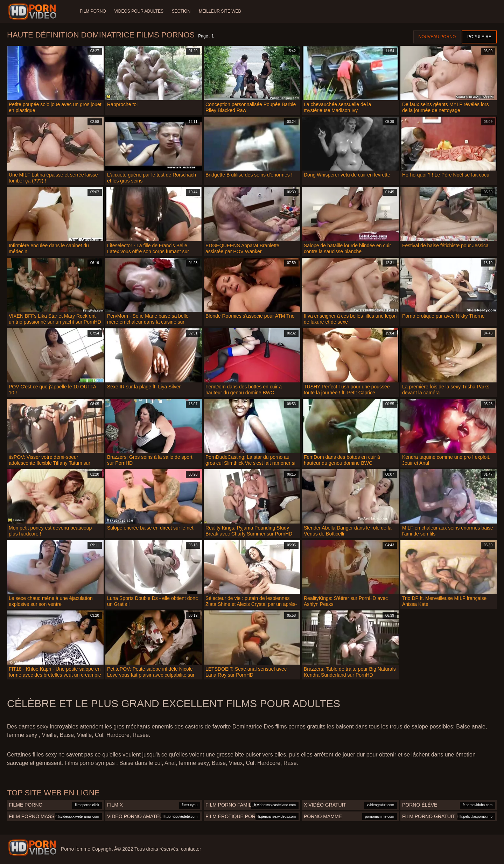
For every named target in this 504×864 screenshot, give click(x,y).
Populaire (479, 37)
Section (181, 11)
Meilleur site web (220, 11)
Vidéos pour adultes (139, 11)
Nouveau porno (437, 37)
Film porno (93, 11)
